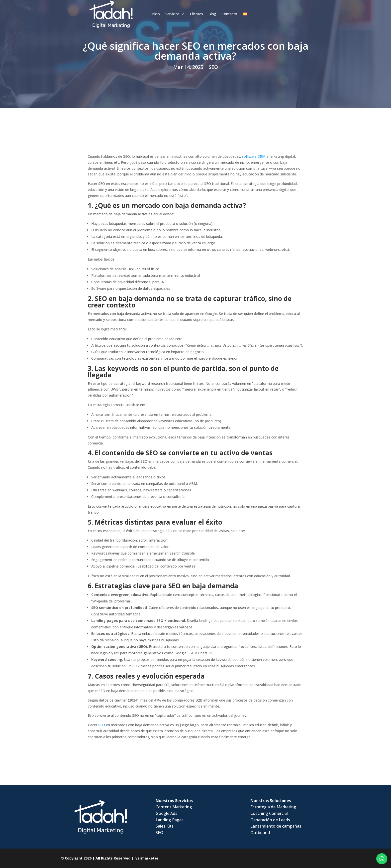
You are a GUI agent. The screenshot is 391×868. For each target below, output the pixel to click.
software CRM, (254, 156)
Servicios (146, 9)
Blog (186, 9)
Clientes (170, 9)
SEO (213, 67)
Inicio (129, 9)
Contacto (203, 9)
